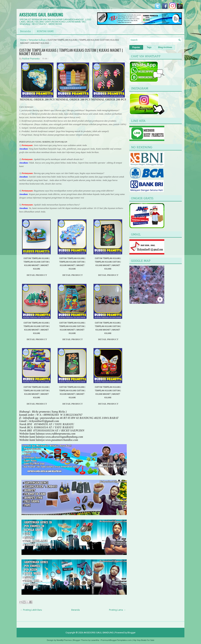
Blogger (131, 633)
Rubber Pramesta (31, 59)
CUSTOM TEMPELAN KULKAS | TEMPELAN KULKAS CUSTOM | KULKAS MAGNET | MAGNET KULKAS (71, 52)
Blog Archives (165, 47)
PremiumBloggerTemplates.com (116, 640)
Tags (149, 47)
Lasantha (95, 640)
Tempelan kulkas (37, 40)
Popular (136, 47)
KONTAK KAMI (45, 31)
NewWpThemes (64, 640)
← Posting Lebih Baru (31, 610)
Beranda (25, 31)
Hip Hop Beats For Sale (144, 640)
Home (23, 40)
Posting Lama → (117, 610)
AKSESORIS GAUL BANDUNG (41, 14)
